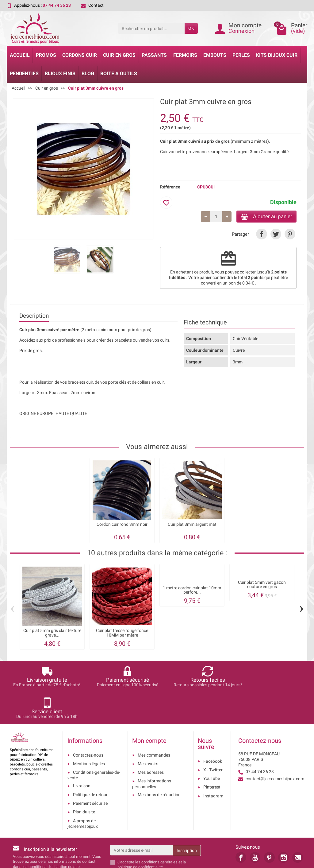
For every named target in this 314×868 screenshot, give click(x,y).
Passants (154, 55)
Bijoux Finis (60, 74)
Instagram (213, 765)
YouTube (212, 748)
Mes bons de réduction (159, 764)
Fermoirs (185, 55)
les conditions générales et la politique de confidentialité (152, 834)
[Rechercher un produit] (151, 28)
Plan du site (84, 781)
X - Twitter (213, 739)
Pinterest (212, 756)
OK (191, 28)
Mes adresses (151, 742)
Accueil (20, 55)
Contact (92, 5)
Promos (46, 55)
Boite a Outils (119, 74)
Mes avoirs (148, 733)
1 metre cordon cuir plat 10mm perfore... (192, 591)
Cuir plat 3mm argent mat (192, 525)
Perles (241, 55)
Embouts (215, 55)
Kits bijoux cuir (277, 55)
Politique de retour (90, 764)
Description (34, 316)
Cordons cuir (80, 55)
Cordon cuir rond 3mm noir (122, 525)
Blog (88, 74)
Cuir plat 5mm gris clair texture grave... (52, 634)
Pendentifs (24, 74)
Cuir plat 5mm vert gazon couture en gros (262, 585)
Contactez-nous (88, 724)
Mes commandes (154, 724)
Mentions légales (89, 733)
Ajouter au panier (264, 217)
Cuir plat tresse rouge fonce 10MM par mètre (122, 634)
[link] (261, 235)
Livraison (82, 755)
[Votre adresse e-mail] (142, 820)
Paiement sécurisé (90, 773)
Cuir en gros (119, 55)
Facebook (213, 730)
